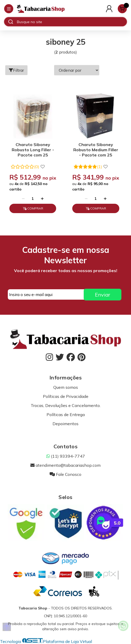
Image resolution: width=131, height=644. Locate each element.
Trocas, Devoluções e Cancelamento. (66, 405)
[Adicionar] (42, 199)
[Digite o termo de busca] (72, 22)
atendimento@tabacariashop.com (65, 465)
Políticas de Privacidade (66, 396)
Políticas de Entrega (66, 415)
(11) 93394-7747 (66, 456)
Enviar (103, 295)
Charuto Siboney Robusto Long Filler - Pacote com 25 (33, 150)
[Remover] (23, 199)
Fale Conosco (65, 474)
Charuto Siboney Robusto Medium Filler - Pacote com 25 (96, 150)
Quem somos (66, 387)
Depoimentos (65, 424)
